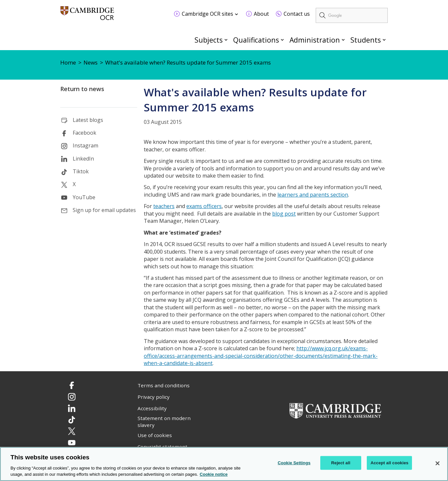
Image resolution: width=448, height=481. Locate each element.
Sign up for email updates (104, 210)
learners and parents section (313, 195)
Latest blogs (88, 120)
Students (366, 40)
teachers (164, 206)
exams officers (204, 206)
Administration (315, 40)
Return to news (82, 89)
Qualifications (256, 40)
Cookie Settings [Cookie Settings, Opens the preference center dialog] (294, 463)
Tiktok (81, 171)
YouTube (84, 197)
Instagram (85, 145)
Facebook (84, 133)
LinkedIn (83, 159)
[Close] (438, 463)
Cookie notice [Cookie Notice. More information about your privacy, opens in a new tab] (214, 475)
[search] (352, 15)
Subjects (209, 40)
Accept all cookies (389, 463)
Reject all (341, 463)
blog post (284, 214)
